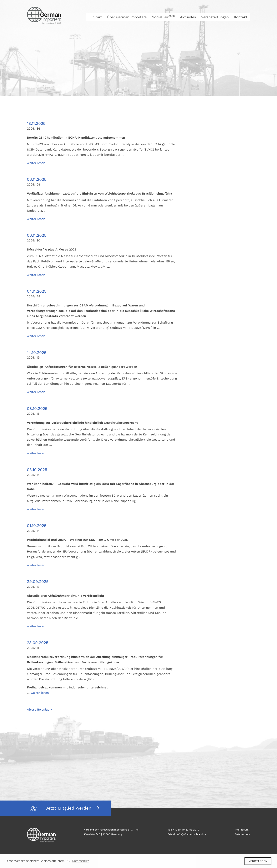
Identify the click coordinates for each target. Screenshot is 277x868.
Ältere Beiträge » (39, 709)
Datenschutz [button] (81, 861)
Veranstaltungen (215, 17)
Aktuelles (188, 17)
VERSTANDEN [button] (258, 861)
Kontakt (241, 17)
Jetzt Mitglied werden (69, 808)
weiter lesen (36, 163)
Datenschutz (242, 834)
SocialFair (163, 17)
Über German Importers (127, 17)
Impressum (242, 830)
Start (98, 17)
